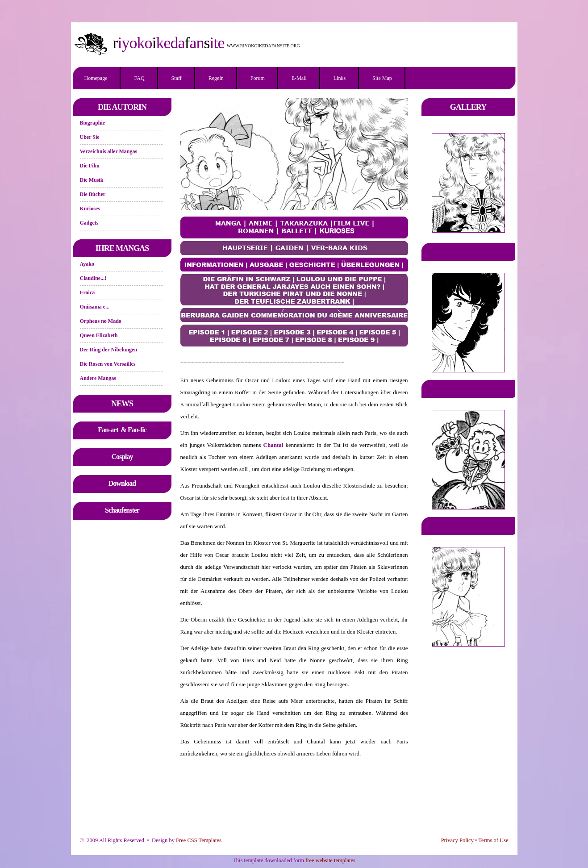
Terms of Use (493, 840)
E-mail (299, 78)
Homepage (96, 78)
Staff (177, 78)
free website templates (330, 860)
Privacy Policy (457, 840)
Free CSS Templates (199, 840)
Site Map (382, 78)
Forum (258, 78)
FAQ (139, 78)
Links (340, 78)
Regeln (216, 78)
